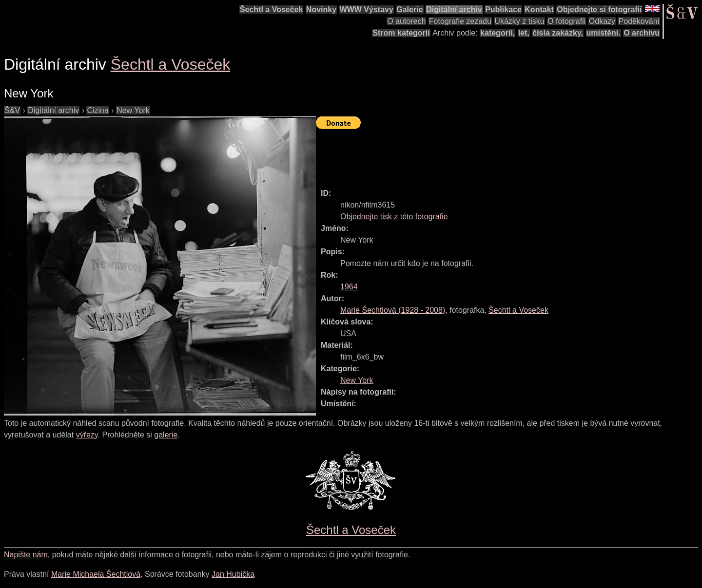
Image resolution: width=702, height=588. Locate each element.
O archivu (642, 33)
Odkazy (602, 21)
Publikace (503, 9)
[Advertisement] (493, 154)
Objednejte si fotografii (599, 9)
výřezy (87, 435)
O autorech (406, 21)
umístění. (604, 33)
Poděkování (639, 21)
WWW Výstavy (367, 9)
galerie (166, 435)
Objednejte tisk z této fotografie (394, 217)
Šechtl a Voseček (272, 9)
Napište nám (26, 555)
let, (524, 33)
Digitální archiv (454, 9)
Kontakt (539, 9)
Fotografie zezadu (460, 21)
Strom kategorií (401, 33)
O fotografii (566, 21)
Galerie (409, 9)
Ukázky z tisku (519, 21)
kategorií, (497, 33)
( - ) (393, 310)
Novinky (321, 9)
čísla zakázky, (558, 33)
